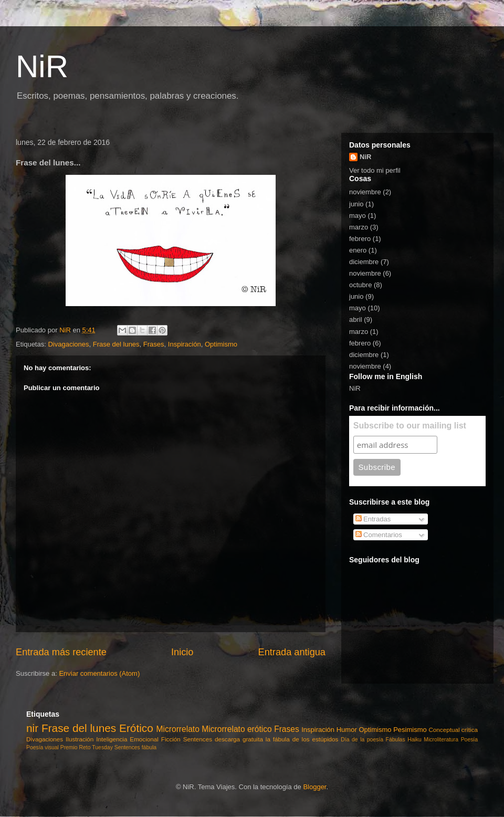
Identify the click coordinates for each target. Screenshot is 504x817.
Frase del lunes (116, 344)
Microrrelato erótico (237, 729)
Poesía (469, 740)
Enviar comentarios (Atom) (99, 673)
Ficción (171, 739)
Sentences (198, 739)
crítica (470, 730)
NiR (42, 66)
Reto (85, 747)
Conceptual (444, 730)
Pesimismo (410, 730)
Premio (69, 747)
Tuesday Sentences (116, 747)
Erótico (136, 728)
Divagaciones (68, 344)
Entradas (373, 519)
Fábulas (396, 740)
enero (358, 250)
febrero (360, 239)
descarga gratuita (239, 739)
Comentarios (379, 535)
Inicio (182, 652)
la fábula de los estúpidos (302, 739)
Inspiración (185, 344)
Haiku (414, 740)
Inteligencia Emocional (127, 739)
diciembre (364, 262)
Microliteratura (441, 740)
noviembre (365, 192)
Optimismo (221, 344)
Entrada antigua (292, 652)
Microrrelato (178, 729)
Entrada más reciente (61, 652)
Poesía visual (43, 747)
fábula (149, 747)
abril (356, 320)
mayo (358, 216)
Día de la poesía (362, 740)
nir (32, 728)
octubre (360, 285)
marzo (359, 227)
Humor (347, 730)
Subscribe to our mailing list (410, 426)
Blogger (314, 787)
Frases (154, 344)
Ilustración (80, 739)
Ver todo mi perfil (375, 170)
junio (356, 204)
